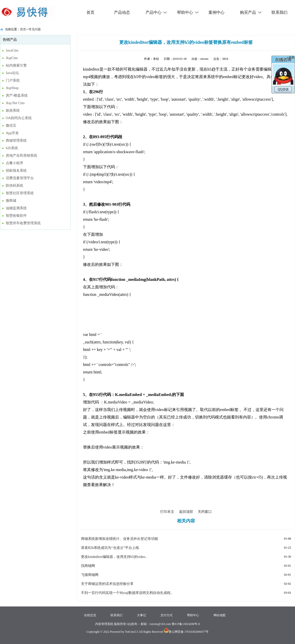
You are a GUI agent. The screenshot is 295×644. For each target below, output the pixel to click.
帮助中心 (188, 12)
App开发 (12, 133)
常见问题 (35, 29)
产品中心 (156, 12)
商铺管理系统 (16, 141)
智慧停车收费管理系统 (23, 223)
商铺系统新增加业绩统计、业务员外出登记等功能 (119, 539)
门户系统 (13, 80)
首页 (90, 12)
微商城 (11, 201)
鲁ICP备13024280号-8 (186, 624)
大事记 (141, 615)
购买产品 (251, 12)
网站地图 (219, 615)
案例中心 (216, 12)
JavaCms (12, 50)
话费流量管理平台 (20, 178)
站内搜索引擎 (16, 65)
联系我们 (279, 12)
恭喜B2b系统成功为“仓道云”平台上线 (110, 548)
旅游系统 (13, 111)
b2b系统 (12, 148)
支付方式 (166, 615)
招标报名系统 (16, 171)
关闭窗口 (205, 512)
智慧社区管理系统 (20, 193)
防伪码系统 (14, 186)
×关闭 (291, 58)
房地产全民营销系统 (21, 156)
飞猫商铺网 (90, 575)
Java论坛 (12, 73)
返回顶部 (186, 512)
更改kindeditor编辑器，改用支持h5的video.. (114, 557)
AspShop (12, 88)
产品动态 (122, 12)
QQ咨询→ (133, 624)
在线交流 (90, 615)
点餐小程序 (14, 163)
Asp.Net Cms (15, 103)
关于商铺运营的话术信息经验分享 (107, 584)
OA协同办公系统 (19, 118)
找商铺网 (88, 566)
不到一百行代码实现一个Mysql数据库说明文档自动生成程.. (127, 593)
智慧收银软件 (16, 216)
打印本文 (167, 512)
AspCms (12, 58)
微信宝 (11, 126)
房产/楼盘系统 (17, 95)
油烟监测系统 (16, 208)
